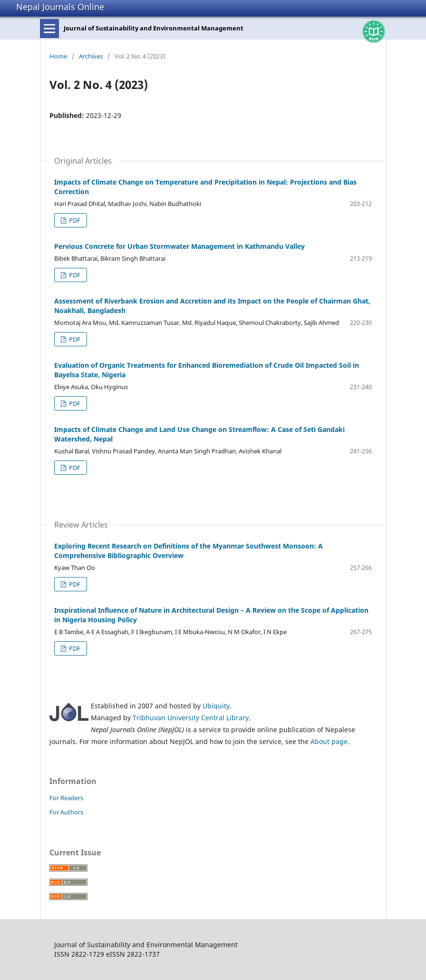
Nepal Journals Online (60, 7)
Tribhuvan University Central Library (191, 718)
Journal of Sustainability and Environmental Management (154, 28)
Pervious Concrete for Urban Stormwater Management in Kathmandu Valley (179, 246)
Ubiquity (216, 706)
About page (329, 741)
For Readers (66, 798)
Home (58, 56)
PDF (74, 220)
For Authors (66, 812)
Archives (91, 56)
